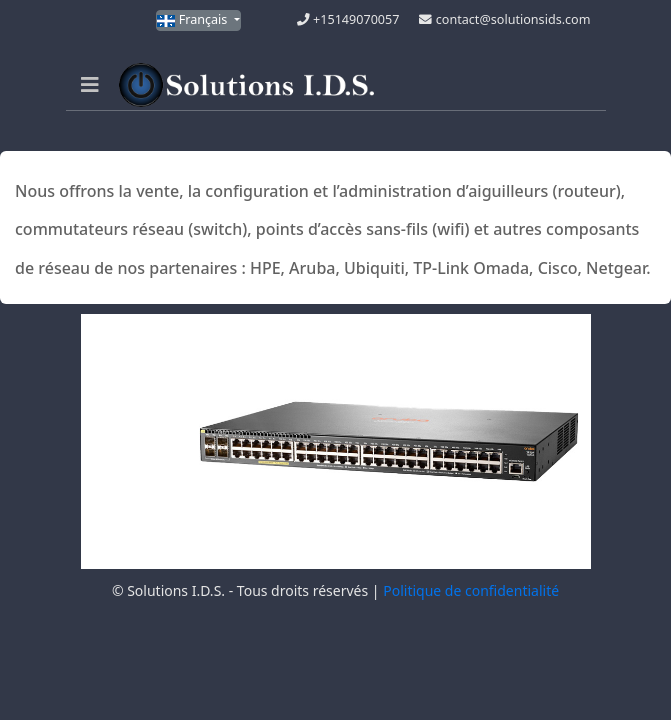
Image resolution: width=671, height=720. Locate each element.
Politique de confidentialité (471, 590)
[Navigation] (90, 85)
